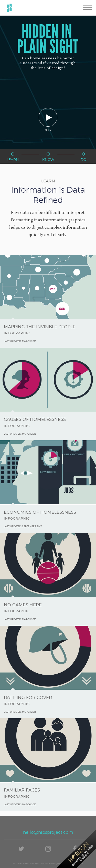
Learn (13, 157)
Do (83, 157)
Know (48, 157)
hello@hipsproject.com (48, 832)
